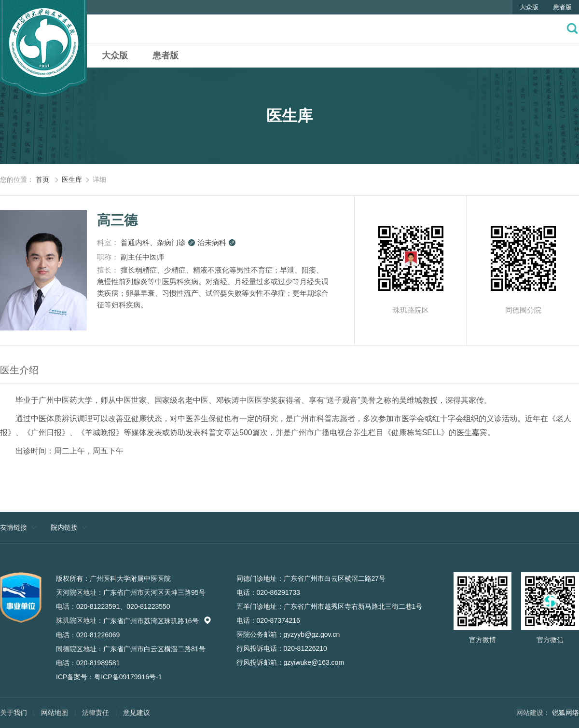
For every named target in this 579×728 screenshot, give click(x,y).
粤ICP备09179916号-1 (128, 677)
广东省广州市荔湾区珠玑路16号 (157, 621)
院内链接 (64, 527)
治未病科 (217, 242)
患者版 (562, 7)
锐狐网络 (565, 713)
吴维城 (411, 400)
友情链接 (14, 527)
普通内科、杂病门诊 (158, 242)
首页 (42, 179)
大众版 (529, 7)
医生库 (72, 179)
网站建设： (533, 713)
